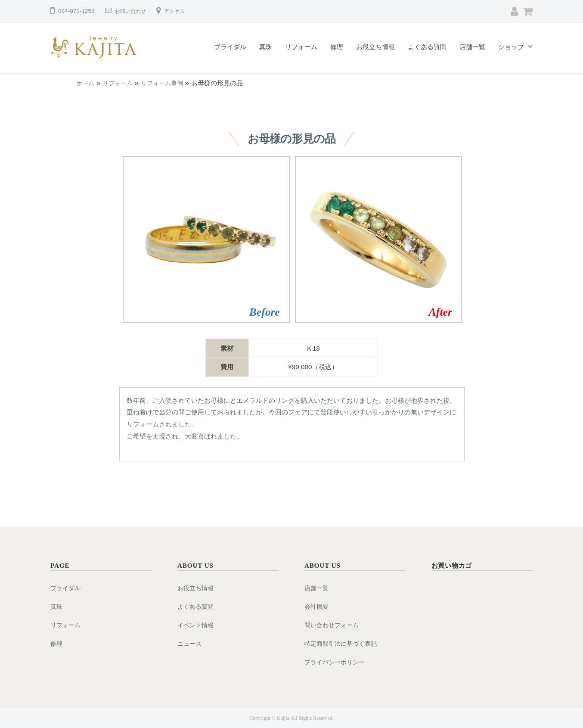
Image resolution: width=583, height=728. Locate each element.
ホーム (86, 83)
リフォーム (301, 47)
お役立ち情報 (375, 47)
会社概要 (317, 606)
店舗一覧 (472, 47)
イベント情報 (197, 625)
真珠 (266, 47)
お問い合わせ (133, 11)
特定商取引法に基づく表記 (343, 643)
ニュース (190, 643)
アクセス (181, 11)
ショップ (511, 47)
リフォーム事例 (167, 83)
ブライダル (230, 47)
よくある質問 (427, 47)
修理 (337, 47)
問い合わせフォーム (333, 625)
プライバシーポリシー (337, 662)
